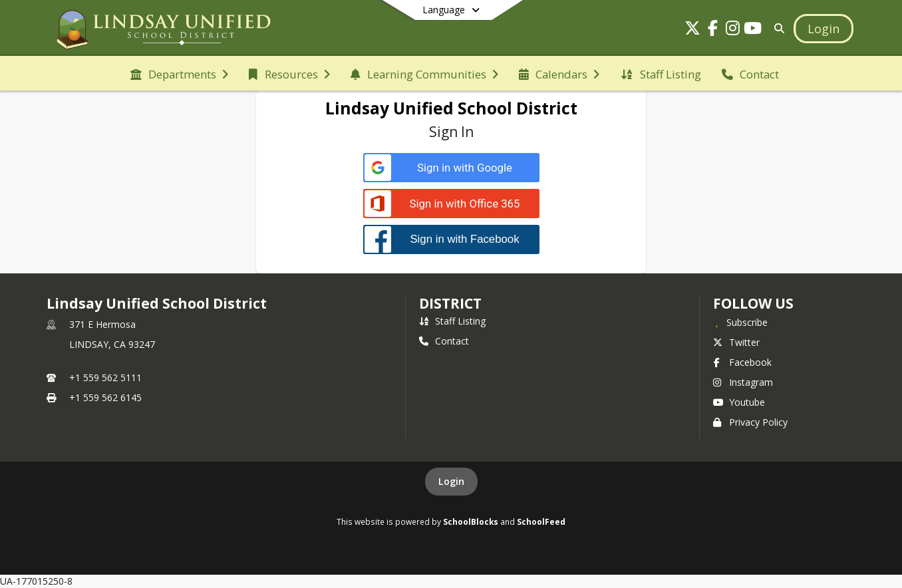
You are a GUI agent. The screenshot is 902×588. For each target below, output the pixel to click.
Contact (444, 341)
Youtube (739, 402)
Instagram (743, 382)
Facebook (742, 362)
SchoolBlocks (471, 521)
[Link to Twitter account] (692, 30)
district (450, 303)
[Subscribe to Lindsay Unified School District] (740, 322)
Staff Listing (452, 321)
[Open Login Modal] (824, 29)
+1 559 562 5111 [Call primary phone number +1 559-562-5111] (105, 377)
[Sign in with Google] (451, 168)
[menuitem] (179, 73)
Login (451, 481)
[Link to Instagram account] (732, 30)
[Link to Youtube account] (752, 30)
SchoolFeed (541, 521)
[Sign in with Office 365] (451, 204)
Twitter (736, 342)
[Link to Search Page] (777, 28)
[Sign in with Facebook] (451, 239)
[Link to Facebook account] (712, 30)
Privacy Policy (750, 422)
